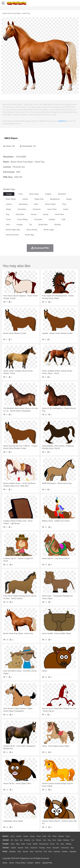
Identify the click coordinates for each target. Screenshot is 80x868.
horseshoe (22, 209)
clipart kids (39, 199)
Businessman (44, 844)
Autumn (19, 836)
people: (6, 844)
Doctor (53, 844)
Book (27, 848)
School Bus (65, 848)
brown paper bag (13, 230)
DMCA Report (11, 138)
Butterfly (27, 840)
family (29, 844)
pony (64, 204)
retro (36, 204)
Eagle (60, 840)
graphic (48, 194)
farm (8, 225)
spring (46, 214)
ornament (37, 209)
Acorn (12, 836)
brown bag (29, 235)
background (55, 199)
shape (8, 209)
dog (7, 214)
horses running (12, 235)
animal (25, 199)
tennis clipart (50, 204)
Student (13, 848)
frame (66, 209)
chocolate (38, 219)
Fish (72, 840)
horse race (59, 214)
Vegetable (73, 852)
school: (6, 848)
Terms (12, 863)
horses (34, 214)
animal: (6, 840)
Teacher (21, 848)
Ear (58, 844)
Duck (54, 840)
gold (63, 219)
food (20, 194)
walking (68, 844)
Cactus (32, 836)
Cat (33, 840)
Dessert (25, 852)
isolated (52, 219)
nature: (6, 836)
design (69, 199)
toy (30, 225)
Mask (12, 844)
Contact (30, 863)
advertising (23, 204)
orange (20, 225)
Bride (23, 844)
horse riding (22, 219)
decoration (20, 214)
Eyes (62, 844)
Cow (45, 840)
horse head (34, 194)
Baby (18, 844)
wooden (58, 225)
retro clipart (11, 199)
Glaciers (61, 836)
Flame (54, 836)
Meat (50, 852)
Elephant (66, 840)
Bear (16, 840)
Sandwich (57, 852)
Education (56, 848)
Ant (12, 840)
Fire (49, 836)
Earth (44, 836)
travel (8, 219)
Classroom (34, 848)
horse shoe (52, 209)
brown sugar (49, 230)
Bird (21, 840)
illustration (62, 194)
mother (35, 844)
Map (72, 848)
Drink (32, 852)
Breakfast (12, 852)
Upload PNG (47, 863)
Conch (39, 836)
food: (5, 851)
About (5, 863)
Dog (49, 840)
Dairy (19, 852)
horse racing (32, 230)
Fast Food (38, 852)
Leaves (26, 836)
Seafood (65, 852)
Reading (42, 848)
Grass (68, 836)
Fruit (45, 852)
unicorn (9, 204)
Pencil (49, 848)
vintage (9, 194)
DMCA (38, 863)
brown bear (43, 225)
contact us (62, 121)
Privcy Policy (20, 863)
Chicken (38, 840)
